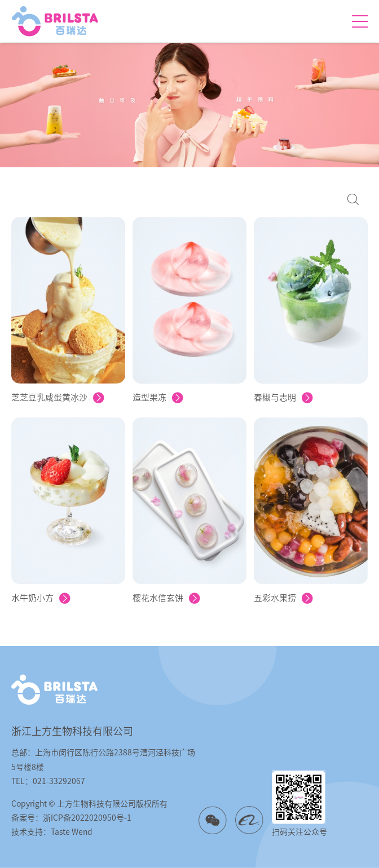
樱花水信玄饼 (166, 598)
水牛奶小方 (41, 598)
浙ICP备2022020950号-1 (87, 818)
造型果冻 (158, 398)
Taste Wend (72, 832)
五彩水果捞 (283, 598)
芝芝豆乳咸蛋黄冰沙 (58, 398)
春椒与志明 (283, 398)
